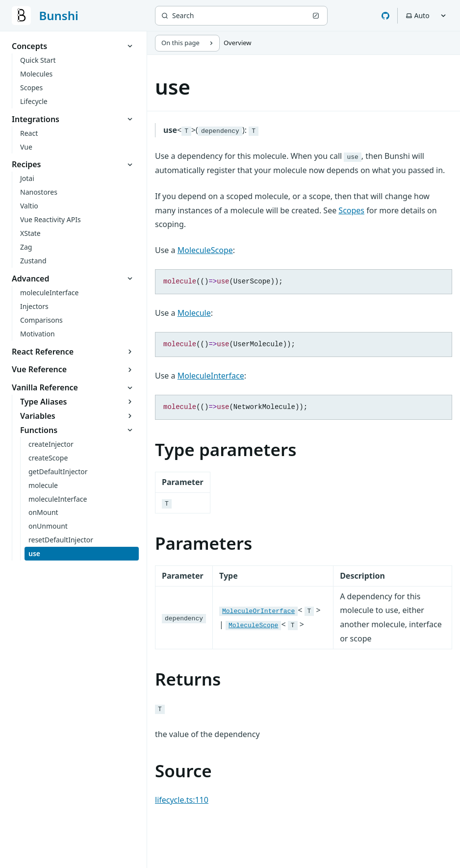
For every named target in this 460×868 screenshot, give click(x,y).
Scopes (351, 210)
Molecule (194, 314)
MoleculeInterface (211, 378)
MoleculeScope (205, 250)
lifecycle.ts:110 (182, 803)
